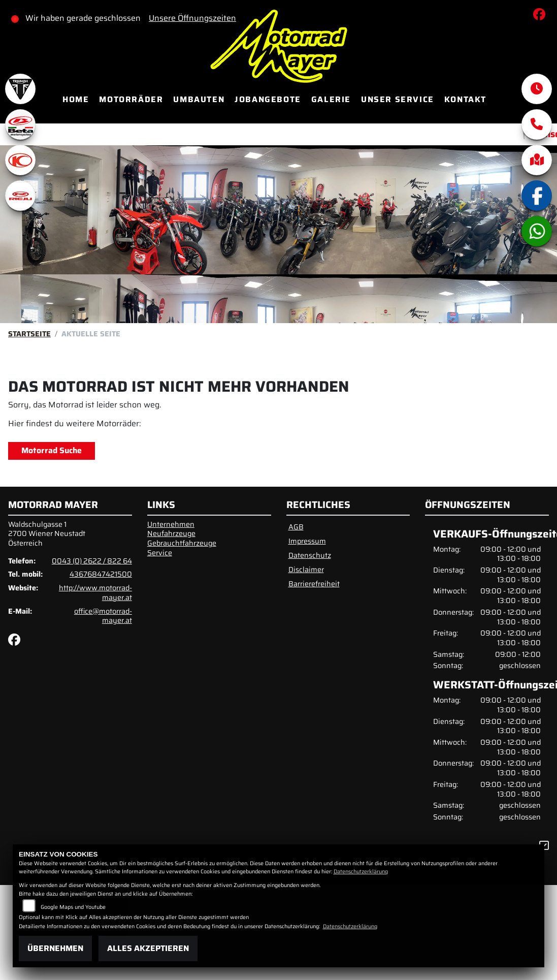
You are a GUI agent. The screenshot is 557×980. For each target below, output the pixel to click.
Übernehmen (55, 948)
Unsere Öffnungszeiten (192, 18)
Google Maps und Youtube (73, 907)
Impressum (307, 541)
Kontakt (465, 99)
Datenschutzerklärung (361, 872)
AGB (296, 527)
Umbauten (199, 99)
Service (160, 553)
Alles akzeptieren (148, 948)
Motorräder (131, 99)
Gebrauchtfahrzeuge (182, 543)
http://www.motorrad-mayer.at (95, 593)
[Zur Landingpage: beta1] (20, 124)
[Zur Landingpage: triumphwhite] (20, 89)
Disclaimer (306, 570)
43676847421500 (101, 574)
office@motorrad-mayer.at (103, 616)
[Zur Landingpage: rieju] (20, 196)
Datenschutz (310, 555)
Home (76, 99)
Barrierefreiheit (314, 584)
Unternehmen (171, 524)
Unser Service (398, 99)
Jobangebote (268, 99)
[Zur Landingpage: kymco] (20, 160)
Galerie (331, 99)
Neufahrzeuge (171, 533)
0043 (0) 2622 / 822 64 (92, 561)
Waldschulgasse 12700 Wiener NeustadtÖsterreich (47, 534)
